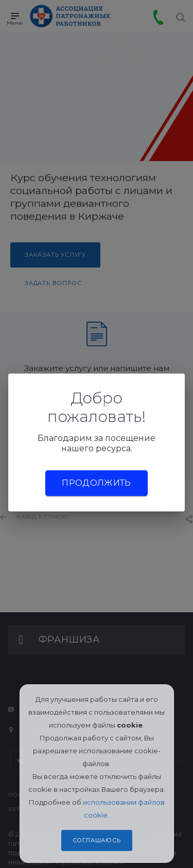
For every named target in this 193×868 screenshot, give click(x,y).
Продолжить (96, 483)
